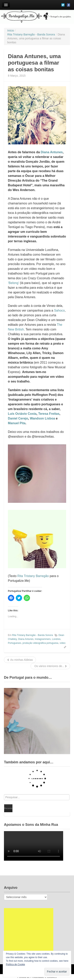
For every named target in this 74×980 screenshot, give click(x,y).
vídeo (62, 643)
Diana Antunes (52, 152)
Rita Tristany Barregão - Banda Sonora (32, 635)
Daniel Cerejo (18, 418)
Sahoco (59, 310)
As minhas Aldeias (20, 660)
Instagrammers (43, 639)
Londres (56, 639)
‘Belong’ (13, 283)
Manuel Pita (17, 423)
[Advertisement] (29, 933)
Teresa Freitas (49, 414)
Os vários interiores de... (50, 666)
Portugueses (15, 643)
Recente (8, 808)
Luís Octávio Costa (22, 414)
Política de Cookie (15, 964)
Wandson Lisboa (42, 418)
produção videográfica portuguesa (40, 643)
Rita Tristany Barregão (33, 576)
